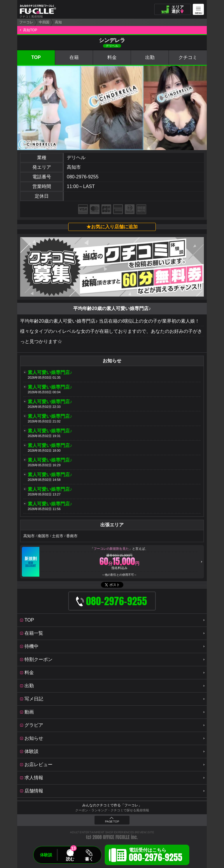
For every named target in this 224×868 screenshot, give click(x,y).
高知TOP (30, 30)
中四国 (44, 22)
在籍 (74, 57)
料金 (112, 57)
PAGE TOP (112, 822)
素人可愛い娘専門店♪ (50, 372)
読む (70, 859)
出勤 (150, 57)
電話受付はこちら (156, 856)
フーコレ (26, 22)
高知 (58, 22)
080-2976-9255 (83, 177)
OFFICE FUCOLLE (116, 837)
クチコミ (188, 57)
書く (89, 859)
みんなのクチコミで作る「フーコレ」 (112, 805)
